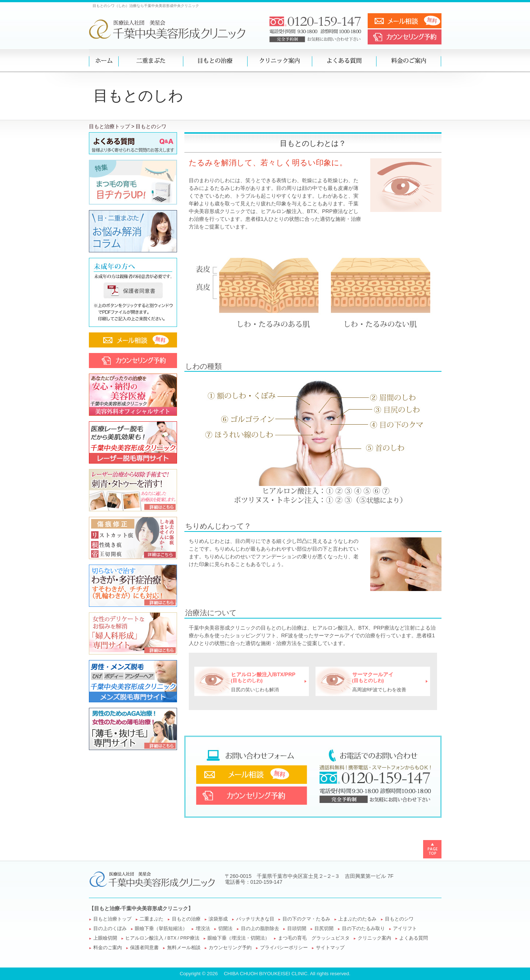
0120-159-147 (266, 882)
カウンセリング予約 (230, 948)
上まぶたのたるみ (357, 919)
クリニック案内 (374, 938)
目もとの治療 (186, 919)
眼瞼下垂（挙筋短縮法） (161, 929)
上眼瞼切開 (105, 938)
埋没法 (203, 929)
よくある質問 (414, 938)
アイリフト (405, 929)
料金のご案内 (108, 948)
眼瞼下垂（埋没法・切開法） (239, 938)
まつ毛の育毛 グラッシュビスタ (314, 938)
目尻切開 (324, 929)
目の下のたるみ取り (363, 929)
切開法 (225, 929)
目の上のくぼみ (110, 929)
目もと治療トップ (109, 126)
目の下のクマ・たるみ (306, 919)
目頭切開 (297, 929)
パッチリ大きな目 (255, 919)
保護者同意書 (144, 948)
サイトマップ (330, 948)
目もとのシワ (399, 919)
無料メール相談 (184, 948)
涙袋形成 (218, 919)
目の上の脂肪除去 (260, 929)
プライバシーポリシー (284, 948)
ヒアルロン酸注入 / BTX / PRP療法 (162, 938)
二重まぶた (152, 919)
